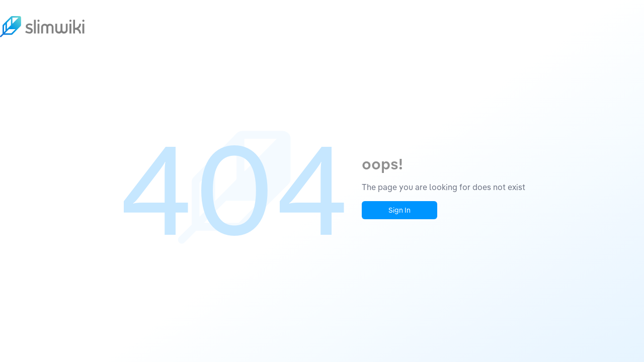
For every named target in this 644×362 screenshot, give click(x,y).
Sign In (399, 210)
